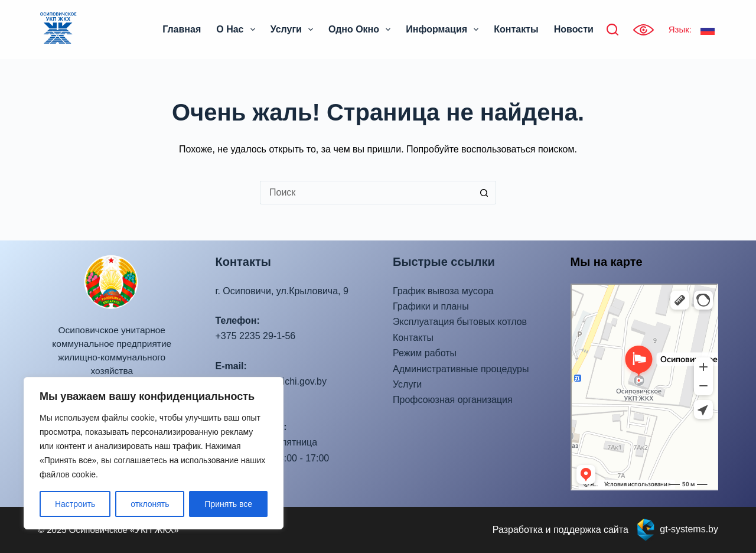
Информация (444, 30)
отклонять (150, 504)
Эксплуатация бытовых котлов (460, 322)
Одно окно (362, 30)
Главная (182, 29)
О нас (238, 30)
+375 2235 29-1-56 (256, 336)
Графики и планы (431, 306)
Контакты (516, 29)
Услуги (294, 30)
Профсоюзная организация (453, 400)
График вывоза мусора (443, 291)
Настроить (75, 504)
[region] (154, 453)
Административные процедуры (461, 369)
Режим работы (425, 353)
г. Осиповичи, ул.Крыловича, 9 (282, 291)
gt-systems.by (689, 529)
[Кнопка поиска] (484, 193)
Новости (574, 29)
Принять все (228, 504)
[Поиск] (612, 30)
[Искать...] (366, 193)
